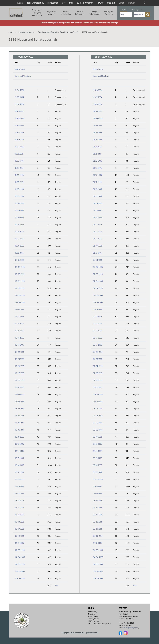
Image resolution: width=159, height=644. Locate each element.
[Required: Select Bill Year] (126, 15)
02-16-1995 (19, 338)
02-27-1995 (19, 373)
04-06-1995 (20, 571)
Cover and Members (23, 76)
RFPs (64, 3)
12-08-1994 (19, 104)
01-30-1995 (19, 246)
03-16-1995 (19, 465)
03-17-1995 (19, 472)
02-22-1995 (19, 352)
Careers (20, 3)
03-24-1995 (19, 508)
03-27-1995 (19, 515)
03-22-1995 (19, 494)
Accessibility (93, 612)
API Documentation (95, 621)
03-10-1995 (19, 437)
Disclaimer (92, 614)
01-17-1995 (19, 182)
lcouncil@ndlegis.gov (131, 628)
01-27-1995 (19, 239)
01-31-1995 (19, 253)
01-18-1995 (19, 189)
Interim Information (80, 13)
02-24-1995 (19, 366)
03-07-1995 (19, 416)
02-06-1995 (20, 281)
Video (121, 3)
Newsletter (53, 3)
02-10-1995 (19, 310)
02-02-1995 (20, 267)
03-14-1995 (19, 451)
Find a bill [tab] (123, 10)
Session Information (66, 13)
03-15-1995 (19, 458)
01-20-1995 (19, 203)
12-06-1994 (19, 90)
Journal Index (20, 69)
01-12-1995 (19, 161)
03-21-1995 (19, 486)
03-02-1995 (19, 394)
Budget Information (95, 13)
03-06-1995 (19, 409)
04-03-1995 (20, 550)
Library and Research (109, 13)
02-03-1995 (19, 274)
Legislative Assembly (51, 13)
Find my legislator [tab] (136, 10)
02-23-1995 (19, 359)
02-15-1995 (19, 331)
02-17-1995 (19, 345)
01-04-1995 (19, 118)
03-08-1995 (19, 423)
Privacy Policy (93, 616)
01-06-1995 (19, 133)
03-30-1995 (19, 536)
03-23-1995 (19, 501)
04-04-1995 (20, 557)
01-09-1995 (19, 140)
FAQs (71, 3)
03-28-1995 (19, 522)
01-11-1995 (19, 154)
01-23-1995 (19, 210)
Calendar (111, 3)
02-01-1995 (19, 260)
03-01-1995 (19, 387)
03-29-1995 (19, 529)
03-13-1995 (19, 444)
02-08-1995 (20, 295)
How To (100, 3)
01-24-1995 (19, 218)
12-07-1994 (19, 97)
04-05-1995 (20, 564)
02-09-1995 (20, 302)
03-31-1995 (19, 543)
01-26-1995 (19, 232)
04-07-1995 (20, 578)
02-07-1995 (19, 288)
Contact (131, 3)
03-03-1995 (19, 402)
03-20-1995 (19, 479)
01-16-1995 (19, 175)
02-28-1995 (19, 380)
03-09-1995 (19, 430)
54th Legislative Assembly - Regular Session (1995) (58, 32)
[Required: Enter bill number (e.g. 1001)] (139, 15)
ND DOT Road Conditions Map (100, 623)
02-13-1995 (19, 317)
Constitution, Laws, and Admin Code (37, 13)
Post (56, 586)
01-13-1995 (19, 168)
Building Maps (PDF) (85, 3)
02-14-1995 (19, 324)
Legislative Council (35, 3)
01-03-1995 (19, 111)
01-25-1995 (19, 225)
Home (11, 32)
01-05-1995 (19, 126)
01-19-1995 (19, 196)
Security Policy (93, 619)
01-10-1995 (19, 147)
